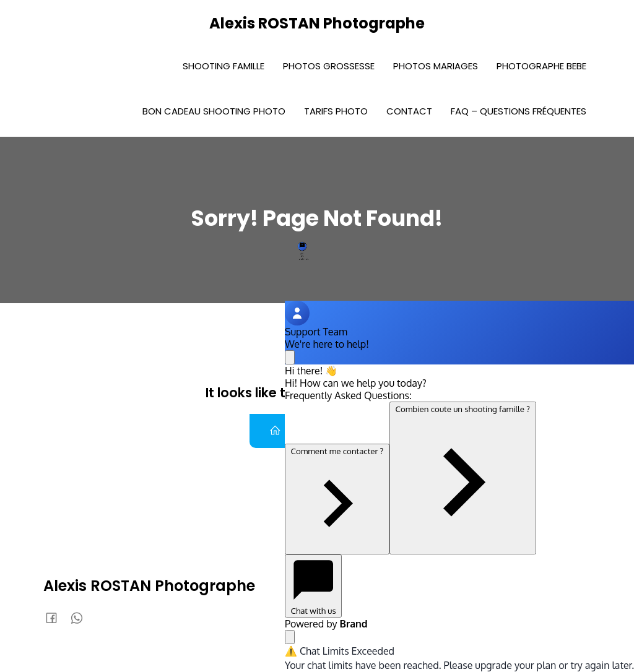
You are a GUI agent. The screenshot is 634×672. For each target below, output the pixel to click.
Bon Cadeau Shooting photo (214, 111)
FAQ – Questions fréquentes (519, 111)
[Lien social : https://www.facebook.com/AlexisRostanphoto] (56, 618)
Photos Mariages (436, 66)
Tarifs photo (336, 111)
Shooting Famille (224, 66)
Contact (409, 111)
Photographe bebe (541, 66)
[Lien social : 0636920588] (81, 618)
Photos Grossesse (329, 66)
